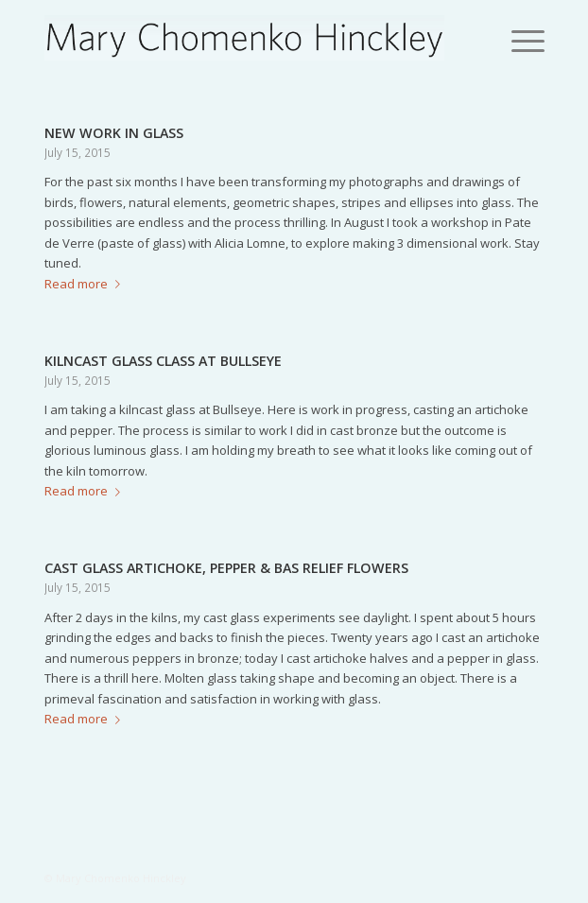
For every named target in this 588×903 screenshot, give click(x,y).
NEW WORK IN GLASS (114, 133)
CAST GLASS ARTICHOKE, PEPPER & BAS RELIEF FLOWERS (226, 568)
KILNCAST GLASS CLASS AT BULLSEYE (163, 361)
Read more (86, 284)
